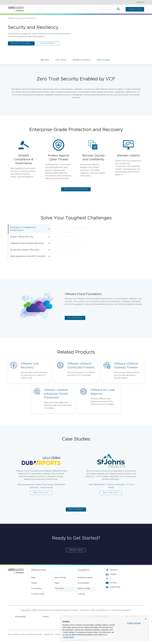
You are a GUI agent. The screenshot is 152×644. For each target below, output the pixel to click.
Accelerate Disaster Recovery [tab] (30, 250)
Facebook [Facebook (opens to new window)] (112, 570)
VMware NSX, (49, 634)
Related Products (81, 60)
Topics (57, 583)
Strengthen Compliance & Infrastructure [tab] (30, 229)
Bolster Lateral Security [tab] (30, 237)
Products (38, 9)
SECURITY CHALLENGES (21, 43)
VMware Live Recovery (30, 366)
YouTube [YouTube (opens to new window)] (111, 583)
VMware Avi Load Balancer (103, 392)
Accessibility (20, 617)
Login (140, 2)
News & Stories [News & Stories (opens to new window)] (60, 578)
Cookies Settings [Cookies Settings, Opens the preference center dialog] (134, 623)
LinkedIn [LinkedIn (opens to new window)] (111, 574)
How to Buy (82, 9)
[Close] (146, 619)
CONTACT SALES (135, 9)
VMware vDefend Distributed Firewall (81, 366)
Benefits (45, 60)
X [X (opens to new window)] (108, 579)
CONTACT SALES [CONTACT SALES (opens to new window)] (76, 550)
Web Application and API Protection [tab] (30, 256)
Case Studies (103, 60)
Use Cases (61, 60)
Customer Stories (38, 594)
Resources (105, 9)
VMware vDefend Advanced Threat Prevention (56, 394)
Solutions (60, 9)
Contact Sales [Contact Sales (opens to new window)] (113, 587)
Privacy (46, 617)
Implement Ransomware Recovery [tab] (30, 243)
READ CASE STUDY (41, 493)
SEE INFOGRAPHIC (48, 43)
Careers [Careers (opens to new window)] (34, 583)
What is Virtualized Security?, (32, 634)
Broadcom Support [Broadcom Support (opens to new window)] (85, 578)
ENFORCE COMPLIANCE (69, 250)
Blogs (33, 578)
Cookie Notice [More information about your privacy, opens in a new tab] (68, 637)
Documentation (84, 583)
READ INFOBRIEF (76, 509)
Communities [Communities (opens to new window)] (36, 589)
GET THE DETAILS (75, 318)
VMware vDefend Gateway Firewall (126, 366)
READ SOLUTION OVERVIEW (76, 189)
